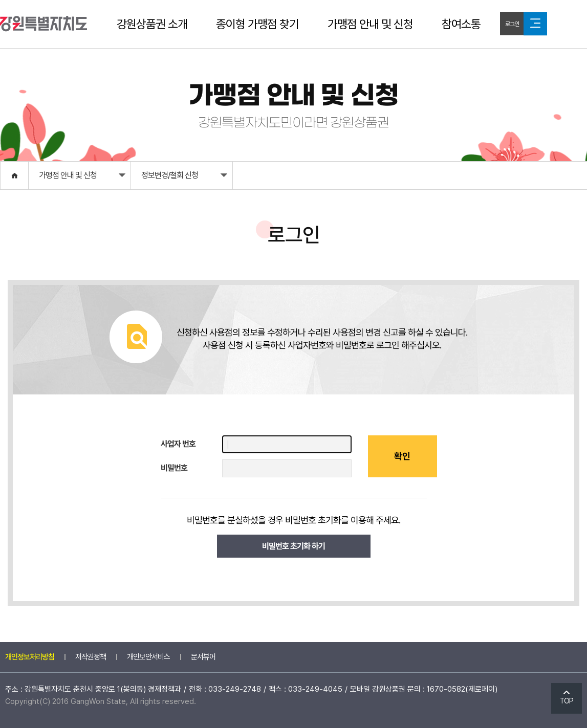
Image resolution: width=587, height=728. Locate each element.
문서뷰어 (203, 657)
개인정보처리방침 (30, 657)
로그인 (512, 24)
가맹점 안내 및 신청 (370, 24)
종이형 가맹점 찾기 (257, 24)
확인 (402, 456)
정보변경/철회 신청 (184, 178)
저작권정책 (91, 657)
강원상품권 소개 (152, 24)
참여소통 (461, 24)
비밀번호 (174, 468)
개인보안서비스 (148, 657)
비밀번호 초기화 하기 (293, 546)
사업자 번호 (178, 444)
